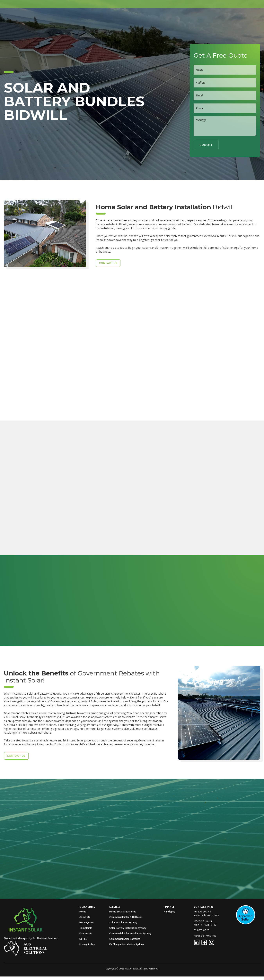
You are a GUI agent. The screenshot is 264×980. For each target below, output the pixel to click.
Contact (218, 18)
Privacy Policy (87, 944)
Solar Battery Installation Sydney (128, 928)
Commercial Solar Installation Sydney (130, 933)
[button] (147, 18)
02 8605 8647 (244, 18)
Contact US (108, 263)
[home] (18, 18)
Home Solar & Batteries (123, 912)
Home (106, 18)
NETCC (83, 939)
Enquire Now (48, 549)
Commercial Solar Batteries (125, 939)
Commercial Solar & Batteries (126, 917)
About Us (124, 18)
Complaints (86, 928)
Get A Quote (195, 18)
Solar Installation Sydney (123, 923)
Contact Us (86, 933)
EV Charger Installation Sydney (127, 944)
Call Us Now (40, 848)
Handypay (170, 912)
